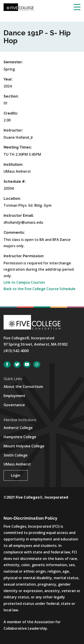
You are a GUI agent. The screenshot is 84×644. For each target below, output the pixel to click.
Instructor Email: (19, 216)
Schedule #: (15, 182)
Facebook (7, 365)
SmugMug (37, 365)
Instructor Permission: (24, 256)
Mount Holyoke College (24, 446)
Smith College (16, 455)
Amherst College (18, 428)
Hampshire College (20, 437)
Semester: (13, 62)
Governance (14, 405)
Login (16, 475)
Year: (8, 79)
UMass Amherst (17, 464)
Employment (14, 396)
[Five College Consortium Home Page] (19, 7)
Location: (12, 199)
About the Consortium (23, 387)
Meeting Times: (18, 147)
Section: (11, 96)
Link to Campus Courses (24, 282)
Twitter (17, 365)
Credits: (11, 113)
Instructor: (13, 130)
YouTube (27, 365)
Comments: (14, 233)
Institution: (13, 165)
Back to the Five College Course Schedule (40, 289)
